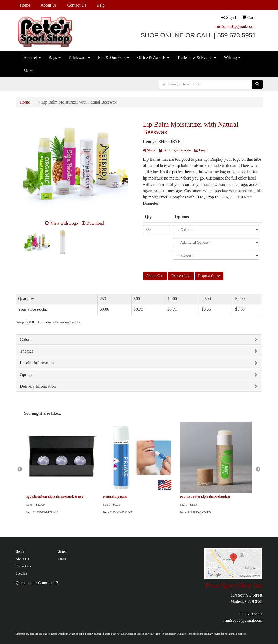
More (30, 71)
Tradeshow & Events (197, 58)
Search (63, 551)
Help (101, 5)
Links (62, 559)
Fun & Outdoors (114, 58)
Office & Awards (153, 58)
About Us (49, 5)
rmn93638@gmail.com (235, 26)
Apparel (32, 58)
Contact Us (77, 5)
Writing (232, 58)
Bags (55, 58)
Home (25, 5)
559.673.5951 (251, 614)
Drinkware (79, 58)
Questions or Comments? (37, 583)
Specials (21, 573)
